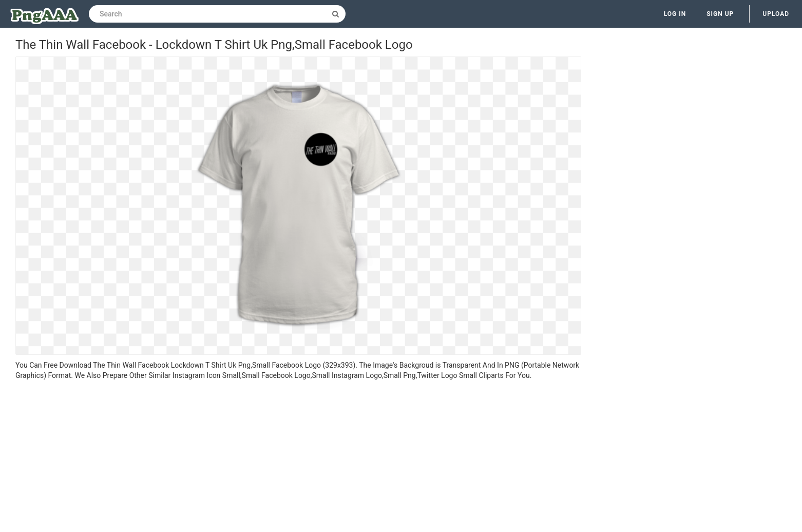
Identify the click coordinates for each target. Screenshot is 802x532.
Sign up (720, 14)
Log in (675, 14)
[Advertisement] (298, 458)
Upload (776, 14)
